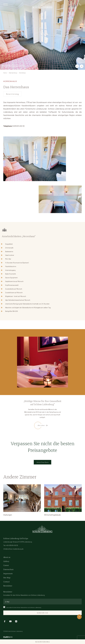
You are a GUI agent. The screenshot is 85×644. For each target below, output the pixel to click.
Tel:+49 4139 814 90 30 (11, 545)
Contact (6, 582)
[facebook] (5, 621)
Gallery (6, 561)
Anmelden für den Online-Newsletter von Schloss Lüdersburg (22, 607)
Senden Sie (42, 613)
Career (6, 565)
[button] (77, 66)
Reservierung (12, 94)
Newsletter (8, 586)
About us (7, 557)
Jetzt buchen (42, 462)
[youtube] (10, 621)
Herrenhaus (22, 73)
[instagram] (16, 621)
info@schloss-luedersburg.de (13, 549)
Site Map (7, 577)
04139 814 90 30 (18, 126)
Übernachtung (13, 73)
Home (5, 73)
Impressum (8, 573)
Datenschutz (8, 569)
